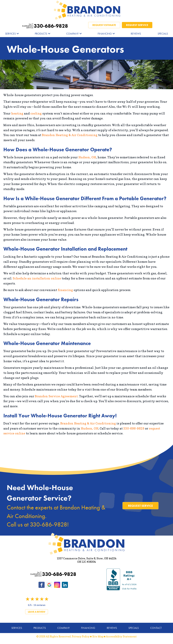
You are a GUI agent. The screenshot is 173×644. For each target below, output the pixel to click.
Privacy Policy (81, 636)
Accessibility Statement (121, 636)
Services (10, 34)
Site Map (98, 636)
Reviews (136, 34)
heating (17, 113)
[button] (18, 34)
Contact (156, 628)
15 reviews (39, 605)
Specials (163, 34)
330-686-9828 (45, 26)
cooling (36, 113)
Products (41, 34)
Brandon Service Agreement (56, 396)
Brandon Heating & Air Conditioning (70, 135)
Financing (105, 34)
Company (72, 34)
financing (65, 290)
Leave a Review (37, 612)
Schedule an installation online (37, 278)
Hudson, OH (87, 157)
